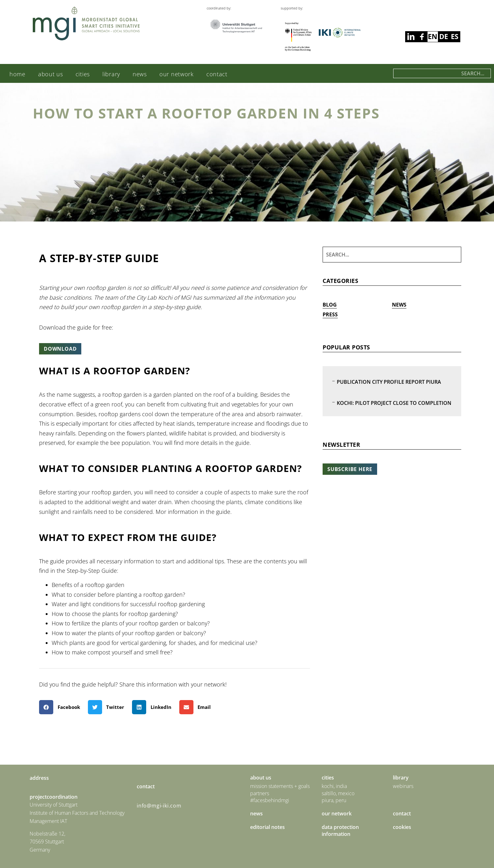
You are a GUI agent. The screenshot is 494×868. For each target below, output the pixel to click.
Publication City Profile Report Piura (389, 382)
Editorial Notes (267, 827)
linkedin (422, 37)
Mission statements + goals (280, 786)
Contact (217, 74)
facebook (411, 37)
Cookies (402, 827)
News (140, 74)
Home (17, 74)
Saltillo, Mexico (338, 793)
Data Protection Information (340, 831)
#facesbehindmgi (270, 800)
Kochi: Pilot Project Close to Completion (394, 403)
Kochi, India (334, 786)
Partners (260, 793)
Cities (83, 74)
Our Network (177, 74)
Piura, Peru (334, 800)
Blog (330, 305)
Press (330, 314)
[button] (62, 707)
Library (111, 74)
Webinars (403, 786)
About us (51, 74)
